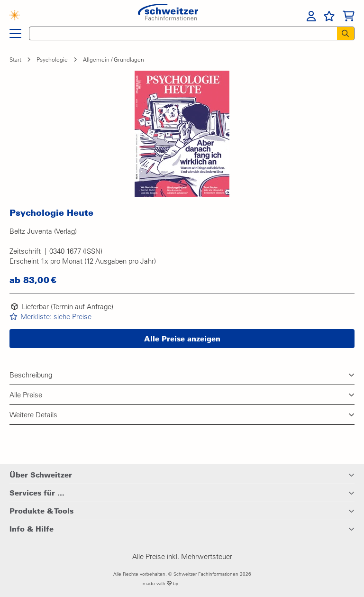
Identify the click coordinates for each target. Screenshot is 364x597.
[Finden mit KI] (19, 16)
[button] (182, 134)
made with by (182, 583)
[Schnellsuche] (180, 33)
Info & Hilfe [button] (32, 529)
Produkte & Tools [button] (41, 511)
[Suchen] (346, 33)
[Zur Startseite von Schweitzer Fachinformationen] (168, 15)
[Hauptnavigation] (15, 34)
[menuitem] (311, 16)
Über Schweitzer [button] (41, 475)
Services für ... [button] (37, 493)
